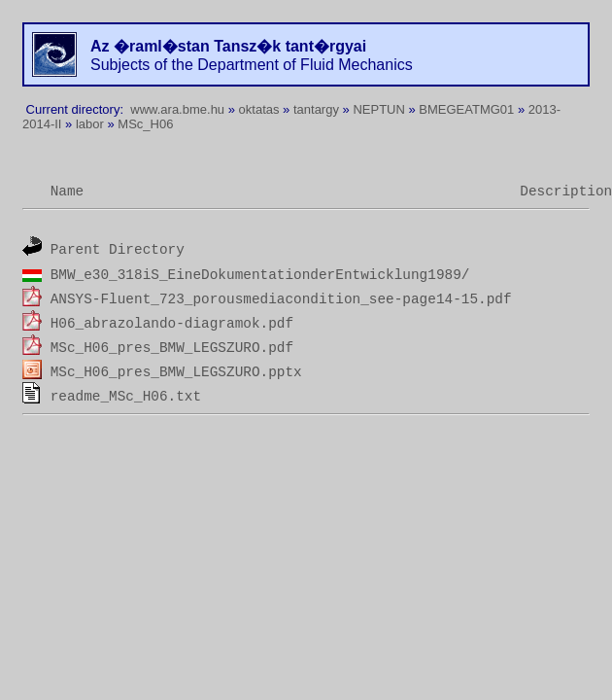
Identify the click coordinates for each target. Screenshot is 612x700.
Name (68, 192)
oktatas (259, 109)
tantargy (316, 109)
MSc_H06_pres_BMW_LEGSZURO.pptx (176, 372)
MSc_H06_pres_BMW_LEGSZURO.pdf (172, 348)
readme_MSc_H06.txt (126, 397)
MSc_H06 (145, 124)
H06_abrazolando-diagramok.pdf (172, 324)
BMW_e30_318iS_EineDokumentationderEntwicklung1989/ (260, 275)
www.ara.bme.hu (177, 109)
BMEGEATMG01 (466, 109)
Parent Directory (118, 250)
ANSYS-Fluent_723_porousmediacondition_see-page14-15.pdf (281, 299)
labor (90, 124)
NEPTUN (378, 109)
